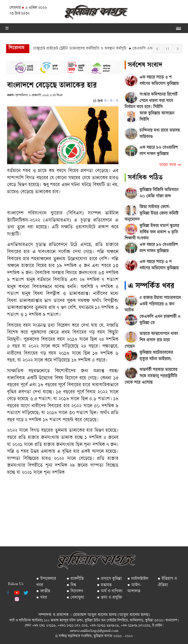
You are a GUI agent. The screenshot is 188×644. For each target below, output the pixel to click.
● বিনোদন (75, 591)
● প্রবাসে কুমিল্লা (109, 579)
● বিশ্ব (71, 585)
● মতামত (104, 585)
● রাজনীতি (75, 579)
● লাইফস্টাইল (138, 579)
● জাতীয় (43, 591)
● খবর (42, 598)
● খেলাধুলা (75, 598)
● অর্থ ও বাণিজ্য (110, 591)
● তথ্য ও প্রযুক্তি (110, 598)
